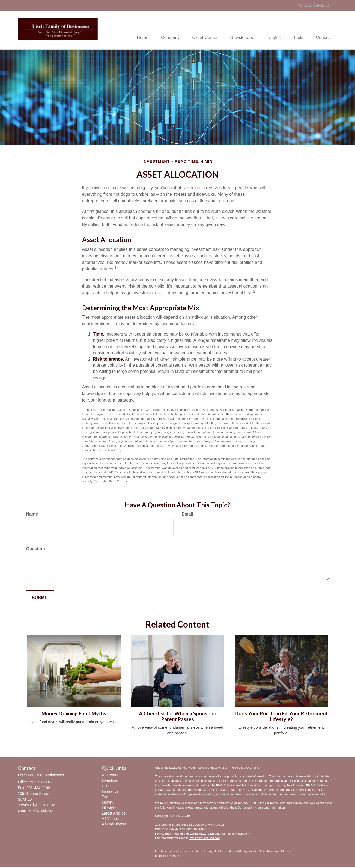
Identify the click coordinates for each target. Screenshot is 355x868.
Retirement (111, 776)
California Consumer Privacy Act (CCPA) (292, 803)
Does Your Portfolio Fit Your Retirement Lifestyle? (281, 717)
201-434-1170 (314, 5)
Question (36, 549)
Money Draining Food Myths (74, 714)
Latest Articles (114, 814)
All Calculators (114, 825)
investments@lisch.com (205, 839)
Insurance (110, 792)
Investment (111, 781)
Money (108, 803)
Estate (107, 786)
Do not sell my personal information (261, 808)
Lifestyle (109, 808)
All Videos (110, 819)
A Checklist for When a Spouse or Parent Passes (178, 717)
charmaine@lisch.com (235, 834)
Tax (105, 797)
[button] (164, 30)
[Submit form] (40, 599)
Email (188, 515)
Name (32, 515)
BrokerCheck (250, 768)
